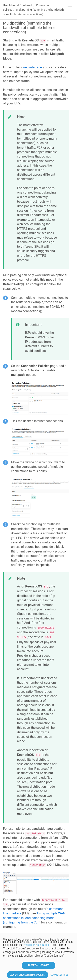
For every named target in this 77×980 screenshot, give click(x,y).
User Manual (11, 5)
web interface (32, 67)
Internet (27, 5)
